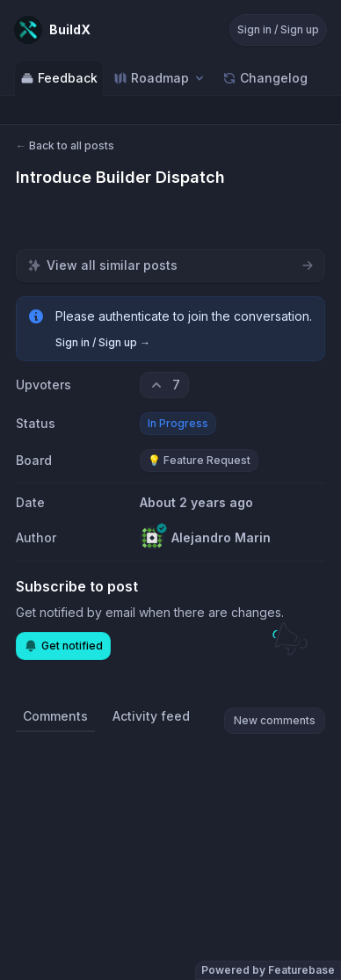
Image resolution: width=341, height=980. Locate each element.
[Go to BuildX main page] (52, 30)
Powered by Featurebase (268, 970)
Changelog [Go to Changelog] (265, 78)
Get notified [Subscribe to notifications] (63, 646)
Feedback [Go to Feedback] (59, 78)
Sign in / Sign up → (103, 342)
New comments (275, 720)
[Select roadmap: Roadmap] (160, 78)
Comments (55, 716)
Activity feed (151, 716)
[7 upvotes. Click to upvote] (164, 385)
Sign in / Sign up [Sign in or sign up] (278, 29)
